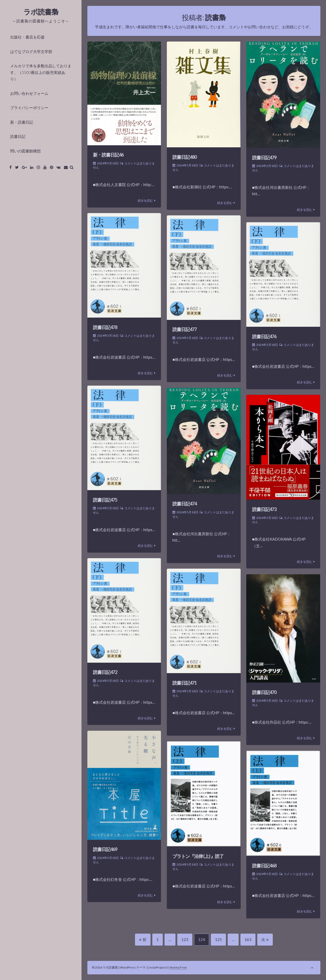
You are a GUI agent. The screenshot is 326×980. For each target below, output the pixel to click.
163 (248, 941)
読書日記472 (105, 672)
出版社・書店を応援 (27, 37)
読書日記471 (185, 683)
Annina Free (178, 967)
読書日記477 (185, 329)
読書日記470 (264, 692)
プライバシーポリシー (29, 108)
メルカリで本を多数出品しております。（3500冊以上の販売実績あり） (41, 72)
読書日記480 (185, 157)
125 (218, 941)
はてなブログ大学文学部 (31, 51)
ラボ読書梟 (41, 12)
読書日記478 (105, 327)
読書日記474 (185, 504)
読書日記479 (264, 158)
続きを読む (145, 200)
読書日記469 (105, 849)
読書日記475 (105, 500)
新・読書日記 (22, 122)
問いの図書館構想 (25, 151)
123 (185, 941)
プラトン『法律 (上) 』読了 (198, 856)
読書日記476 (264, 336)
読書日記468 (264, 866)
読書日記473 (264, 509)
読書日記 (18, 136)
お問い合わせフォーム (29, 93)
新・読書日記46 (108, 155)
